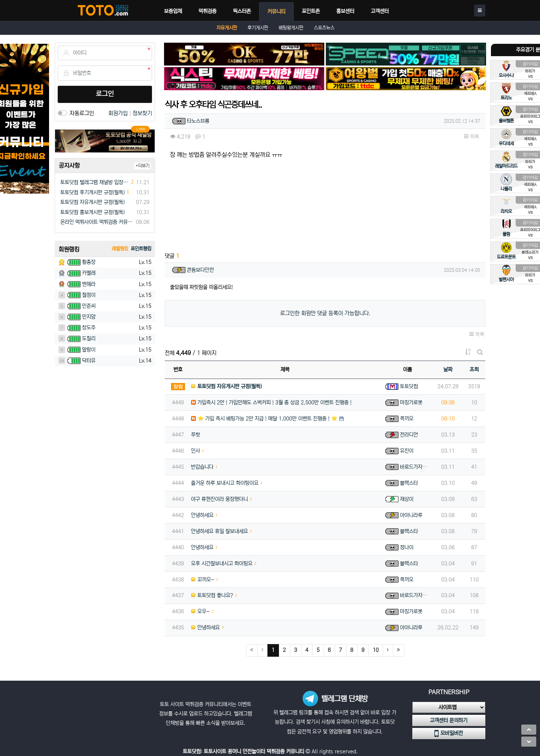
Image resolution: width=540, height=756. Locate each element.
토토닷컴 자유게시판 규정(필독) (92, 202)
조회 (474, 370)
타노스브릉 (198, 121)
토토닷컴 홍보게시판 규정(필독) (92, 212)
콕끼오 (407, 419)
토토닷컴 (409, 386)
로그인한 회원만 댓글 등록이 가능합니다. (325, 313)
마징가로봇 (411, 403)
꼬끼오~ (203, 580)
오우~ (200, 611)
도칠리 (89, 338)
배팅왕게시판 (291, 28)
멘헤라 (89, 284)
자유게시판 (227, 28)
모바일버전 (449, 734)
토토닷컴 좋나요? (212, 595)
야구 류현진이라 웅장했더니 (219, 499)
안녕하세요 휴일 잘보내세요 (219, 531)
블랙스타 (409, 483)
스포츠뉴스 (324, 28)
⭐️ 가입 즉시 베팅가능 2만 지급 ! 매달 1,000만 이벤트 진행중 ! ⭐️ (264, 419)
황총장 (89, 262)
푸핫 (195, 435)
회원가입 (119, 113)
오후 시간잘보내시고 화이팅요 (222, 564)
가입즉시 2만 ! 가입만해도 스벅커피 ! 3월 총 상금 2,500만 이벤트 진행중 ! (271, 403)
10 (376, 650)
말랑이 (89, 350)
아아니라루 (411, 515)
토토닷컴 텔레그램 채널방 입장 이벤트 (95, 182)
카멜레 (89, 273)
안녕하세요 (202, 515)
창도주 (89, 328)
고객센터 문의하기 (449, 720)
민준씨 (89, 306)
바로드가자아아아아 (420, 467)
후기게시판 (258, 28)
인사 (195, 451)
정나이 (407, 547)
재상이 (407, 499)
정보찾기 (142, 113)
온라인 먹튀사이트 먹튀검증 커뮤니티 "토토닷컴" (97, 222)
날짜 (448, 370)
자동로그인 (82, 113)
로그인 (105, 94)
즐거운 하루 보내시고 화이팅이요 (225, 483)
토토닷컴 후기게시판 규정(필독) (92, 192)
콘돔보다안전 (200, 270)
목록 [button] (471, 137)
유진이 (407, 451)
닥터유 (89, 361)
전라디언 (409, 435)
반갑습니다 (202, 467)
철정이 (89, 295)
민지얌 (89, 317)
